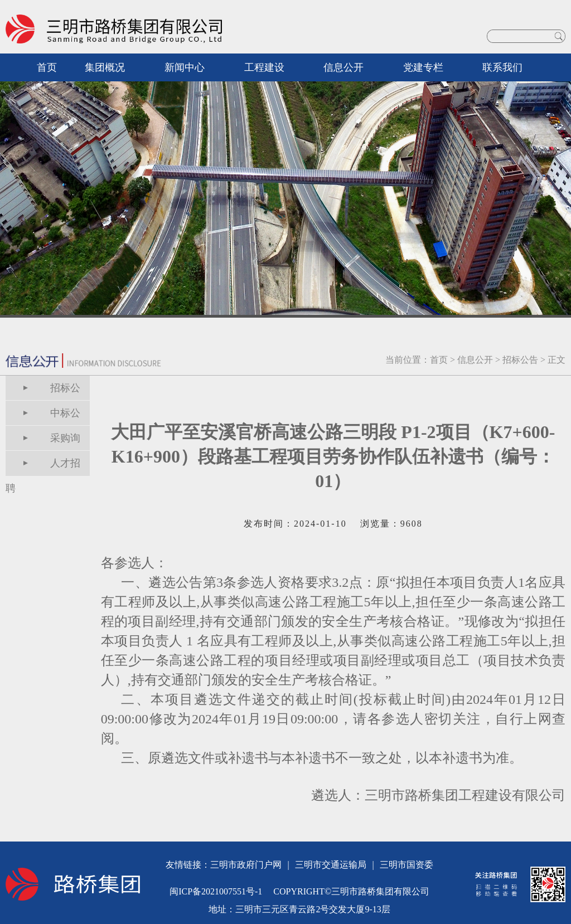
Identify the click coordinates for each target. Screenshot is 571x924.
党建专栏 (423, 67)
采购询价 (43, 442)
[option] (285, 187)
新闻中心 (185, 67)
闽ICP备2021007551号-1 (216, 891)
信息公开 (343, 67)
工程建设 (264, 67)
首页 (47, 67)
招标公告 (520, 360)
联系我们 (502, 67)
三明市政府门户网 (246, 865)
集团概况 (105, 67)
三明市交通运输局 (331, 865)
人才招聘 (43, 467)
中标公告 (43, 417)
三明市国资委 (407, 865)
